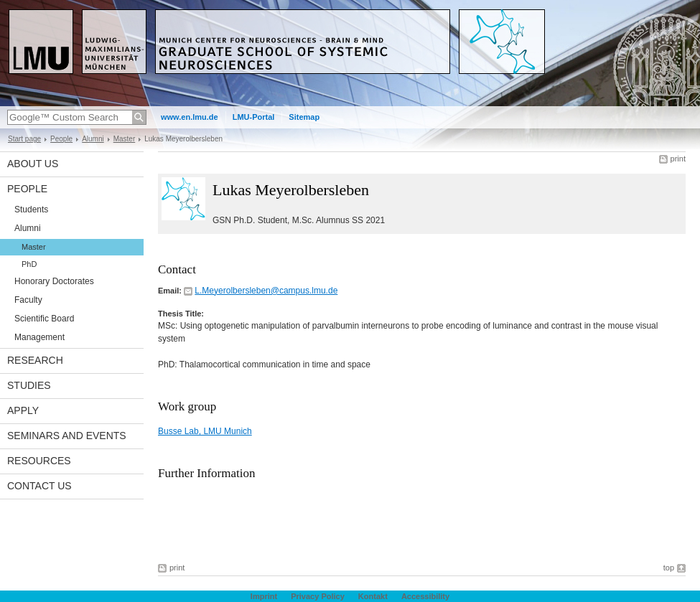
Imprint (264, 596)
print (678, 159)
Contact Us (39, 486)
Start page (24, 139)
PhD (29, 264)
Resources (39, 461)
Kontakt (373, 596)
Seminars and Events (67, 436)
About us (33, 164)
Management (39, 337)
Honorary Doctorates (54, 281)
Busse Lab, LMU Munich (205, 431)
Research (35, 360)
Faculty (28, 300)
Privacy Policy (318, 596)
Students (31, 210)
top (669, 568)
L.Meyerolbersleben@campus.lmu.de (266, 291)
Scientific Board (44, 319)
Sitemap (304, 117)
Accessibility (425, 596)
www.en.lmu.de (190, 117)
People (61, 139)
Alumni (93, 139)
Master (125, 139)
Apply (23, 410)
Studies (29, 385)
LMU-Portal (254, 117)
